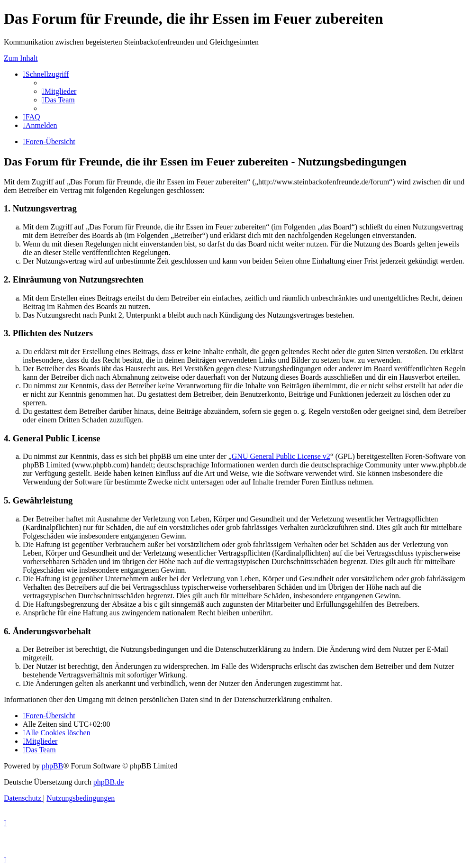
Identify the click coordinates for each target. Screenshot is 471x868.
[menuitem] (59, 91)
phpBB (52, 766)
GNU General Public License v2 (281, 456)
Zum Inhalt (21, 58)
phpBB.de (109, 782)
